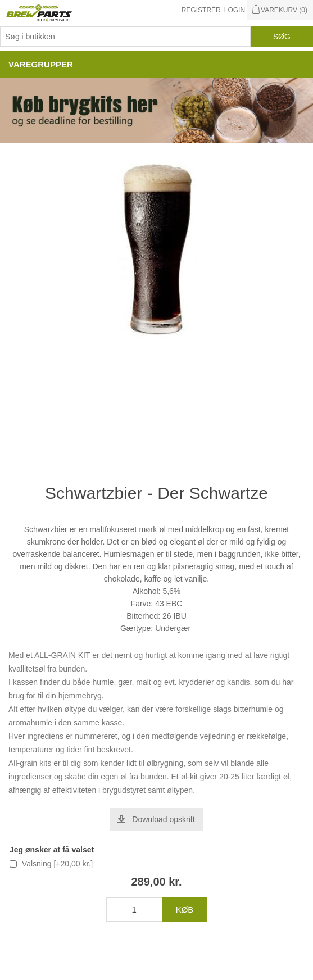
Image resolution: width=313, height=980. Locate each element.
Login (235, 10)
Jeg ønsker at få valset (52, 850)
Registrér (201, 10)
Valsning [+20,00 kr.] (57, 864)
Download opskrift (163, 819)
